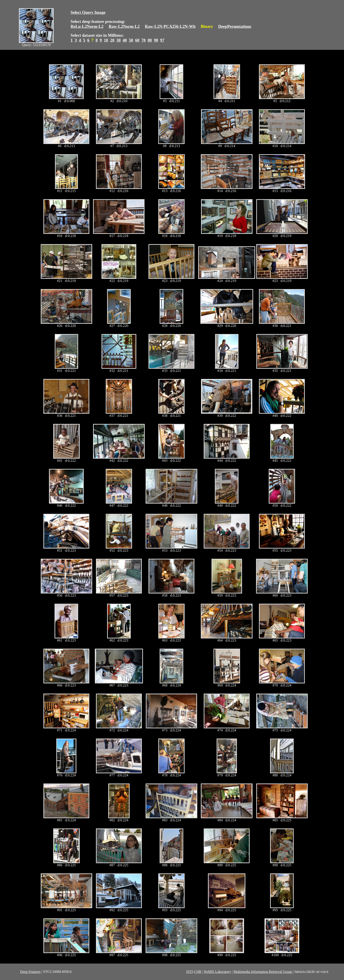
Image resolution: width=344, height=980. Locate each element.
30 (119, 40)
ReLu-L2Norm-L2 (87, 26)
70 (144, 40)
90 (156, 40)
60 (137, 40)
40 (125, 40)
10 (106, 40)
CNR (198, 972)
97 (162, 40)
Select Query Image (88, 12)
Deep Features (30, 972)
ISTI (190, 972)
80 (150, 40)
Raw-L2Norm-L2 (124, 26)
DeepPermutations (235, 26)
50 (131, 40)
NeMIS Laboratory (217, 972)
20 (112, 40)
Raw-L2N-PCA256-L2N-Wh (170, 26)
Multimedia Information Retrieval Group (263, 972)
